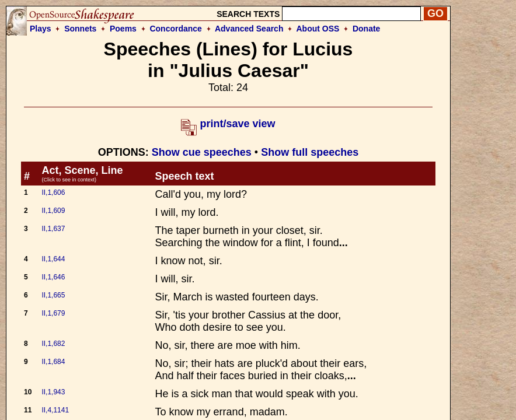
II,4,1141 (55, 410)
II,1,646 (53, 277)
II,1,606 (53, 192)
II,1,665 (53, 295)
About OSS (318, 29)
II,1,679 (53, 313)
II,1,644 (53, 259)
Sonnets (80, 29)
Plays (41, 29)
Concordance (175, 29)
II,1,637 (53, 229)
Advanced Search (249, 29)
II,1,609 (53, 211)
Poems (123, 29)
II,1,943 (53, 392)
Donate (366, 29)
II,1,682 (53, 344)
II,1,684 (53, 362)
